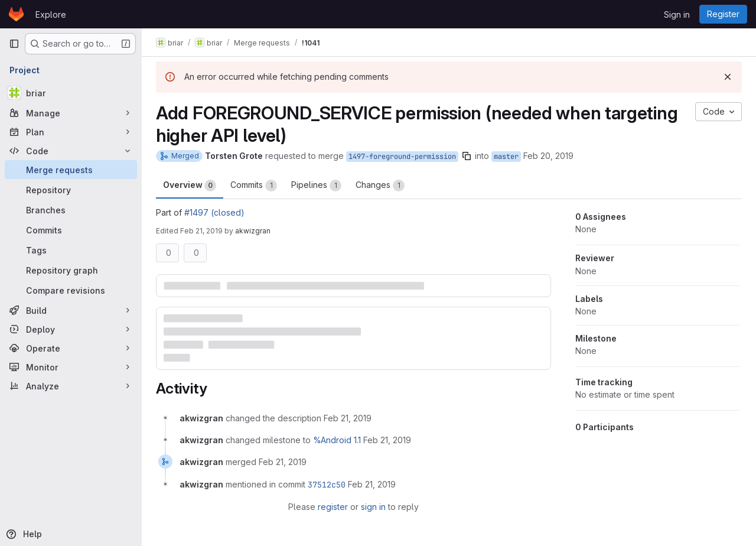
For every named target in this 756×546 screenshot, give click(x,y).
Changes (380, 186)
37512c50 (327, 485)
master (506, 157)
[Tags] (71, 250)
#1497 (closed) (214, 212)
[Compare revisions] (71, 290)
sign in (373, 507)
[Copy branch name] (467, 156)
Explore (51, 14)
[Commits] (71, 230)
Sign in (677, 14)
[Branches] (71, 210)
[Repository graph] (71, 270)
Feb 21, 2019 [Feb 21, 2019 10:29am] (201, 231)
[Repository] (71, 190)
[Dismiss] (728, 77)
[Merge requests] (71, 170)
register (333, 507)
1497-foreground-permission (402, 157)
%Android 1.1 (337, 440)
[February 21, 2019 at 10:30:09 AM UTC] (387, 440)
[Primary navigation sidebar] (14, 44)
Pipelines (316, 186)
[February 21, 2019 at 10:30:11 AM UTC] (283, 462)
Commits (254, 186)
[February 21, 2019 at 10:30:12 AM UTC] (372, 484)
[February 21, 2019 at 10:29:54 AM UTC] (348, 418)
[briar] (71, 93)
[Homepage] (16, 14)
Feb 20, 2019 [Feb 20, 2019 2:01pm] (548, 156)
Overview (190, 186)
